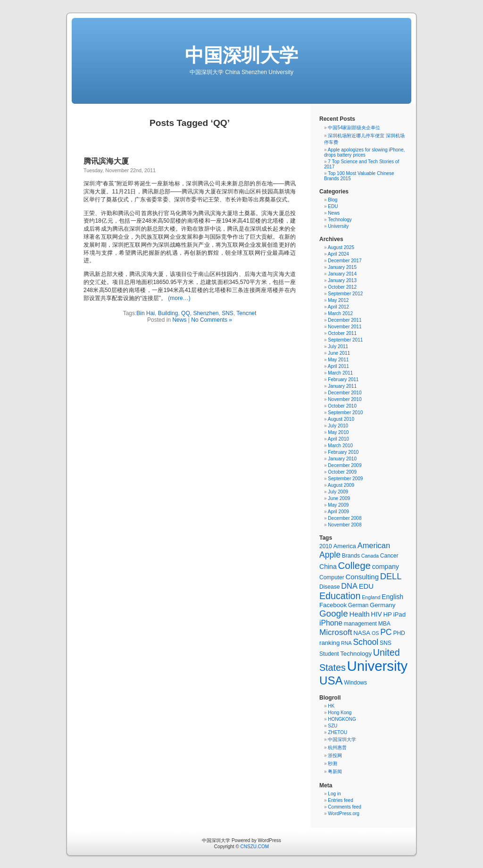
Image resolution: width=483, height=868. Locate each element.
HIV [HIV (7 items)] (376, 614)
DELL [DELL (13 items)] (391, 576)
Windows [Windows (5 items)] (355, 683)
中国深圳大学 (241, 55)
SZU (333, 726)
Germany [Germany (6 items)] (383, 605)
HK (331, 706)
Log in (334, 794)
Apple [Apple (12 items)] (330, 555)
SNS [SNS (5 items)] (386, 643)
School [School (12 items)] (366, 642)
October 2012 (342, 287)
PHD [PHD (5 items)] (399, 633)
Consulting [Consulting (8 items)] (362, 577)
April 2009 (338, 512)
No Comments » (212, 320)
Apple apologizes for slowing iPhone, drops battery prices (364, 152)
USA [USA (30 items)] (331, 680)
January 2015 (342, 267)
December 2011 (345, 320)
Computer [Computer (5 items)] (332, 577)
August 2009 (341, 485)
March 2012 (340, 313)
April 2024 (338, 254)
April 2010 (338, 439)
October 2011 (342, 333)
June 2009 (339, 498)
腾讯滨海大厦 (106, 161)
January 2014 (342, 274)
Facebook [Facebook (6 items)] (333, 605)
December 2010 (345, 393)
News (179, 320)
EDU (333, 206)
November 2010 (345, 399)
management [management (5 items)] (360, 624)
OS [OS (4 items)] (375, 633)
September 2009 (345, 479)
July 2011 (338, 346)
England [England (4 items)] (371, 597)
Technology (340, 220)
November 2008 (345, 525)
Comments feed (345, 807)
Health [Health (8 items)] (359, 614)
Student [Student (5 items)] (329, 654)
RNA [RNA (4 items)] (346, 643)
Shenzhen (206, 313)
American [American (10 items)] (374, 545)
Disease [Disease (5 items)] (329, 587)
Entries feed (340, 800)
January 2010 (342, 459)
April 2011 (338, 366)
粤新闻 (335, 772)
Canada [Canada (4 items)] (370, 556)
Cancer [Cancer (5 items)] (389, 556)
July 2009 (338, 492)
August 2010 (341, 419)
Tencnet (246, 313)
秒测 (333, 764)
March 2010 (340, 446)
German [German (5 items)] (358, 605)
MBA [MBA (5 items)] (384, 624)
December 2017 (345, 261)
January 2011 (342, 386)
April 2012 (338, 307)
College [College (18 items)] (354, 565)
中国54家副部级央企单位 (354, 128)
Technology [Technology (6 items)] (356, 654)
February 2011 (343, 380)
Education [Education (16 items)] (340, 596)
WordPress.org (344, 814)
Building (168, 313)
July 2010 (338, 426)
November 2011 (345, 327)
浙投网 (335, 755)
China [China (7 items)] (328, 567)
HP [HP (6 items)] (387, 614)
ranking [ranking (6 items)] (329, 643)
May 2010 (338, 432)
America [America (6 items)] (345, 546)
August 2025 (341, 247)
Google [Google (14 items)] (334, 613)
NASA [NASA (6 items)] (362, 633)
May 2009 (338, 505)
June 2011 (339, 353)
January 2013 (342, 280)
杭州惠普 (337, 747)
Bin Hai (146, 313)
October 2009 (342, 472)
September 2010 (345, 413)
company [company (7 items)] (386, 567)
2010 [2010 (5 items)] (326, 546)
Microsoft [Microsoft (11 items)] (336, 632)
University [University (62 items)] (378, 666)
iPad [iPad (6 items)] (400, 614)
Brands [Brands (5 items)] (351, 556)
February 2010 (343, 452)
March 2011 (340, 373)
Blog (333, 200)
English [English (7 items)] (392, 597)
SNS (228, 313)
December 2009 (345, 465)
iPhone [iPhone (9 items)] (331, 623)
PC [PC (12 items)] (386, 632)
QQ (186, 313)
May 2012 (338, 300)
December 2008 (345, 518)
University (338, 226)
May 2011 (338, 360)
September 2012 (345, 294)
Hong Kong (340, 713)
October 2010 (342, 406)
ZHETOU (337, 732)
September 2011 (345, 340)
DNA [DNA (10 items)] (349, 586)
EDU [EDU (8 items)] (366, 586)
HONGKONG (342, 719)
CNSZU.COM (255, 847)
